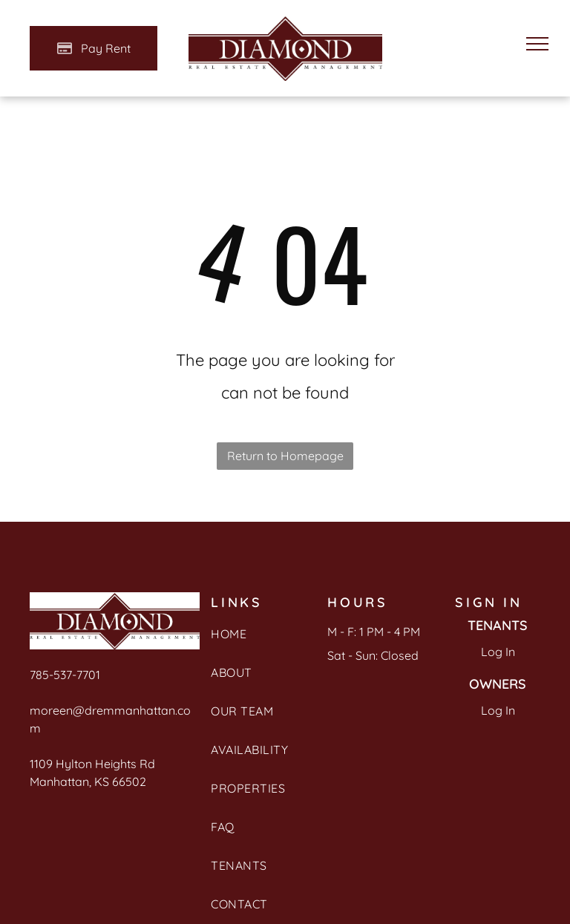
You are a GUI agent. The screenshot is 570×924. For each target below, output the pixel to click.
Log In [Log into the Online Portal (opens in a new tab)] (498, 652)
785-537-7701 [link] (65, 675)
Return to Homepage (285, 456)
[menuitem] (259, 641)
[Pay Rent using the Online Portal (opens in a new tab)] (94, 48)
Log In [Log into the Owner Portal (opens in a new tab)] (498, 710)
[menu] (537, 44)
